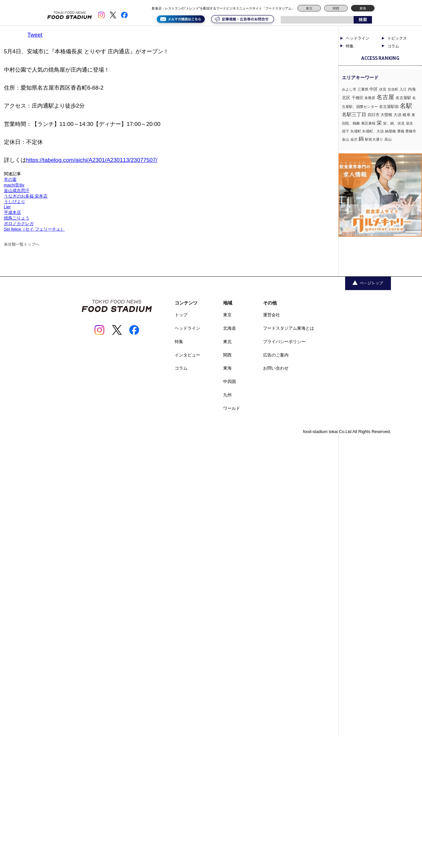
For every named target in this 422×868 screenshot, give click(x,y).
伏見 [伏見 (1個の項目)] (383, 89)
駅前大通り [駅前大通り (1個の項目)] (374, 139)
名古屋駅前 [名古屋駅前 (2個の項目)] (389, 107)
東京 (309, 8)
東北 (227, 342)
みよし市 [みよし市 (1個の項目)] (349, 89)
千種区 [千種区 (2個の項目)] (358, 98)
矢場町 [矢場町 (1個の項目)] (356, 131)
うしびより (15, 202)
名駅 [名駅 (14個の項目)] (406, 106)
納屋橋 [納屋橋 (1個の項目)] (390, 131)
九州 (227, 395)
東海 (363, 8)
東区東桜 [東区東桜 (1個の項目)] (368, 123)
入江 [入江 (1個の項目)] (403, 89)
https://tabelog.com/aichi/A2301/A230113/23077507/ (92, 160)
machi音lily (14, 185)
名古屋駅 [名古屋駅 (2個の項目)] (403, 98)
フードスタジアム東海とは (289, 328)
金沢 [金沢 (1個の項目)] (354, 139)
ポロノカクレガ (19, 224)
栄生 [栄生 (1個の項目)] (410, 123)
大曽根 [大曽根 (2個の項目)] (386, 115)
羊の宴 (10, 179)
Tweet (35, 35)
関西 (336, 8)
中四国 (229, 382)
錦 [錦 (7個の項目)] (361, 139)
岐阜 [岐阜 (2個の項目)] (407, 115)
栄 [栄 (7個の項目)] (379, 123)
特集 (350, 46)
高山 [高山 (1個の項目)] (388, 139)
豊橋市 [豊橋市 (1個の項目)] (411, 131)
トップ (181, 315)
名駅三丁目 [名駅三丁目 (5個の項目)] (354, 114)
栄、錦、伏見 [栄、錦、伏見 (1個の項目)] (394, 123)
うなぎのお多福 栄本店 (26, 196)
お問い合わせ (276, 368)
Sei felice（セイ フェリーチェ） (34, 229)
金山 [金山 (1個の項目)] (345, 139)
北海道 (229, 328)
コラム (393, 46)
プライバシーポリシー (284, 342)
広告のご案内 (276, 355)
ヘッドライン (358, 38)
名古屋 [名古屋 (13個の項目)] (385, 97)
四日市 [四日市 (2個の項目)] (374, 115)
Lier (8, 207)
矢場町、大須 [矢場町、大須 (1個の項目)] (373, 131)
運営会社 (272, 315)
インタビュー (187, 355)
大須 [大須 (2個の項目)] (397, 115)
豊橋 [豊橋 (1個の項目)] (401, 131)
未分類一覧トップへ (22, 244)
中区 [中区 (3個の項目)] (374, 89)
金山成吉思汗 (17, 191)
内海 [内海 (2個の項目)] (412, 89)
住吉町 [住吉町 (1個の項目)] (393, 89)
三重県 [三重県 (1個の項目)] (363, 89)
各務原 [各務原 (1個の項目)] (370, 98)
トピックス (397, 38)
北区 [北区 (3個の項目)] (346, 98)
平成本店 (12, 212)
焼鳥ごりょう (17, 218)
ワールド (232, 408)
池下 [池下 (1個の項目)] (345, 131)
